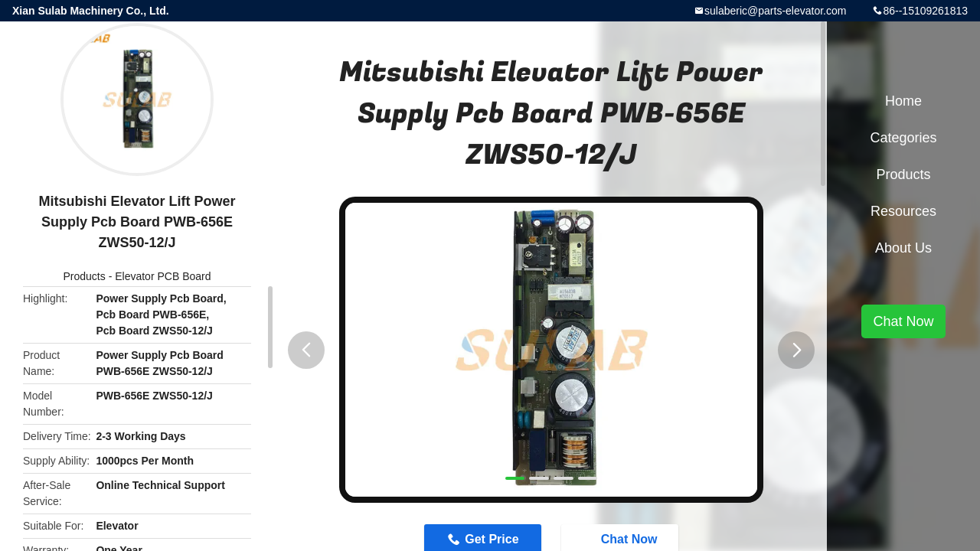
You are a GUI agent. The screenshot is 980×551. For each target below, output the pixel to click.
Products (85, 276)
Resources (903, 211)
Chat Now (903, 321)
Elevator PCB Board (163, 276)
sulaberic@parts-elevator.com (775, 11)
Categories (903, 138)
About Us (903, 248)
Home (903, 101)
